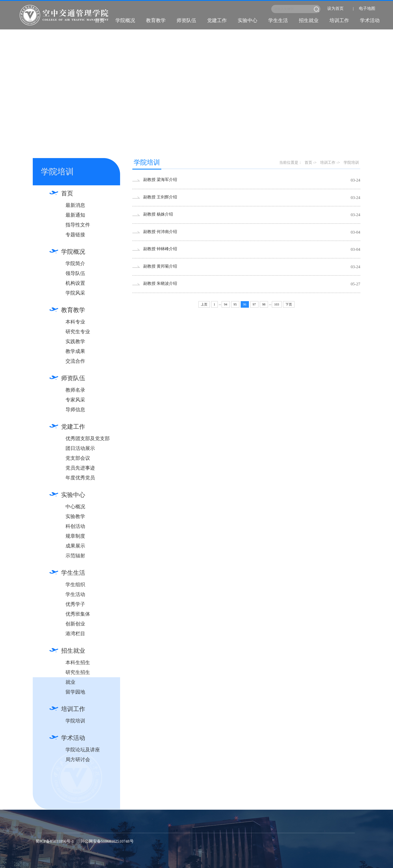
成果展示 (75, 546)
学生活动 (75, 594)
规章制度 (75, 536)
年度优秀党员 (80, 478)
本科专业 (75, 322)
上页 (204, 304)
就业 (70, 682)
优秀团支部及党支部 (88, 438)
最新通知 (75, 215)
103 (277, 304)
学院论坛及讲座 (83, 750)
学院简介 (75, 264)
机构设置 (75, 283)
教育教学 (156, 20)
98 (264, 304)
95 (235, 304)
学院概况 (125, 20)
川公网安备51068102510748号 (107, 841)
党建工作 (217, 20)
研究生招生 (78, 672)
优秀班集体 (78, 614)
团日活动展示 (80, 448)
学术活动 (370, 20)
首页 (100, 20)
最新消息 (75, 205)
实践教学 (75, 341)
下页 (289, 304)
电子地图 (367, 8)
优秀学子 (75, 604)
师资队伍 (186, 20)
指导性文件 (78, 225)
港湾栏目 (75, 634)
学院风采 (75, 293)
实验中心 (248, 20)
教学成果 (75, 351)
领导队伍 (75, 273)
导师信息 (75, 410)
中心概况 (75, 507)
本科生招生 (78, 663)
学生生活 (278, 20)
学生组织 (75, 585)
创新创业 (75, 624)
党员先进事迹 (80, 468)
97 (254, 304)
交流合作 (75, 361)
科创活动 (75, 526)
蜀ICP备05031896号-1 (55, 841)
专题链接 (75, 235)
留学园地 (75, 692)
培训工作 (339, 20)
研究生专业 (78, 332)
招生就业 (309, 20)
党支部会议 (78, 458)
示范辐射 (75, 556)
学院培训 (75, 721)
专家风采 (75, 400)
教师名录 (75, 390)
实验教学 (75, 516)
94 (226, 304)
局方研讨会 (78, 760)
